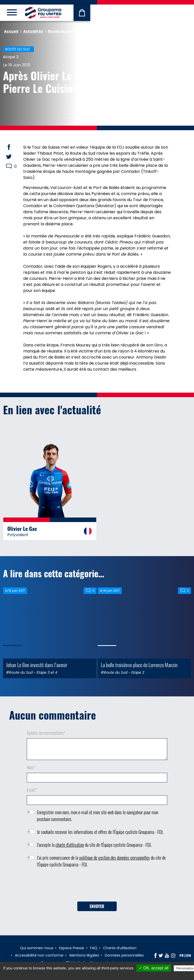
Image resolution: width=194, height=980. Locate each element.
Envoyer (97, 906)
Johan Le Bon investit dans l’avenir (37, 665)
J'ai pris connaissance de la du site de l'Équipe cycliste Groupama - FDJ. (101, 861)
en (189, 956)
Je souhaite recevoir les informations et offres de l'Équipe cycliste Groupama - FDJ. (100, 832)
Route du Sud (61, 31)
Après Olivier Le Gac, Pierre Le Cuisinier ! (48, 82)
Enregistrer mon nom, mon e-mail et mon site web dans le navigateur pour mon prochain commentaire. (98, 816)
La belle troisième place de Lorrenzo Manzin (139, 665)
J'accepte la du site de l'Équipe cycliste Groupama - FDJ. (94, 845)
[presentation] (97, 886)
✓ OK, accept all (154, 968)
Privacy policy (100, 975)
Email (32, 790)
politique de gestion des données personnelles (115, 858)
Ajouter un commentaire (46, 733)
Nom (31, 767)
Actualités (33, 31)
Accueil (11, 31)
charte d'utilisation (70, 845)
